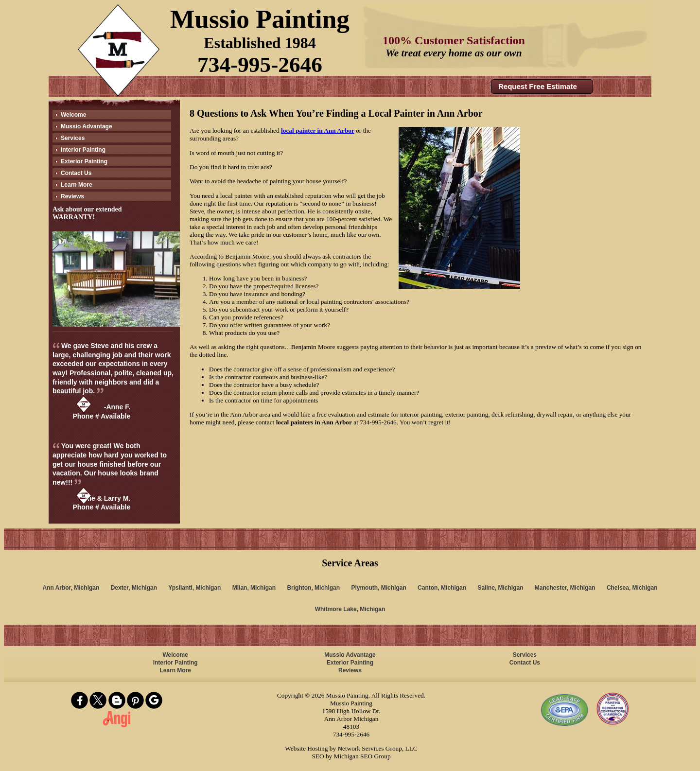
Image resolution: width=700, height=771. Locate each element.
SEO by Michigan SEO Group (351, 756)
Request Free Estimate (538, 86)
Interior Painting (83, 150)
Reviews (72, 196)
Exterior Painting (84, 161)
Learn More (77, 185)
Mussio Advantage (87, 126)
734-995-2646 (260, 65)
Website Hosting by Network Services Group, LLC (351, 748)
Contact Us (76, 173)
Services (73, 138)
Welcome (73, 115)
